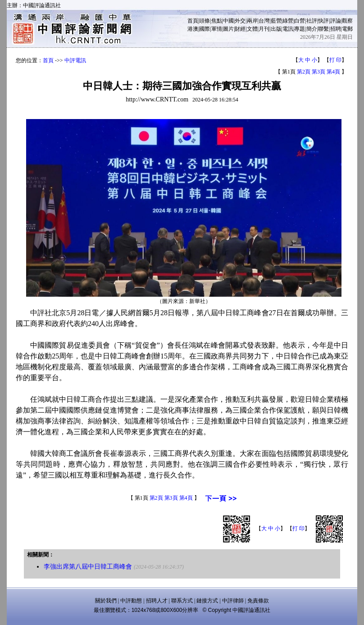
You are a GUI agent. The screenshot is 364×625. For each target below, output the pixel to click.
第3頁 (318, 72)
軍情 (217, 29)
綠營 (288, 21)
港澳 (193, 29)
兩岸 (252, 21)
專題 (300, 29)
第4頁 (333, 72)
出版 (276, 29)
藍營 (276, 21)
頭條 (205, 21)
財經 (240, 29)
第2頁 (304, 72)
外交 (240, 21)
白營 (300, 21)
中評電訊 (75, 60)
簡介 (312, 29)
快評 (323, 21)
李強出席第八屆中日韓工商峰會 (88, 567)
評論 (336, 21)
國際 (205, 29)
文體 (252, 29)
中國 (228, 21)
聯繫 (323, 29)
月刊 (264, 29)
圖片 (228, 29)
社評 (312, 21)
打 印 (335, 60)
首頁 (193, 21)
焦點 (217, 21)
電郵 (347, 29)
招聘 (336, 29)
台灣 (264, 21)
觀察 (347, 21)
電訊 (288, 29)
